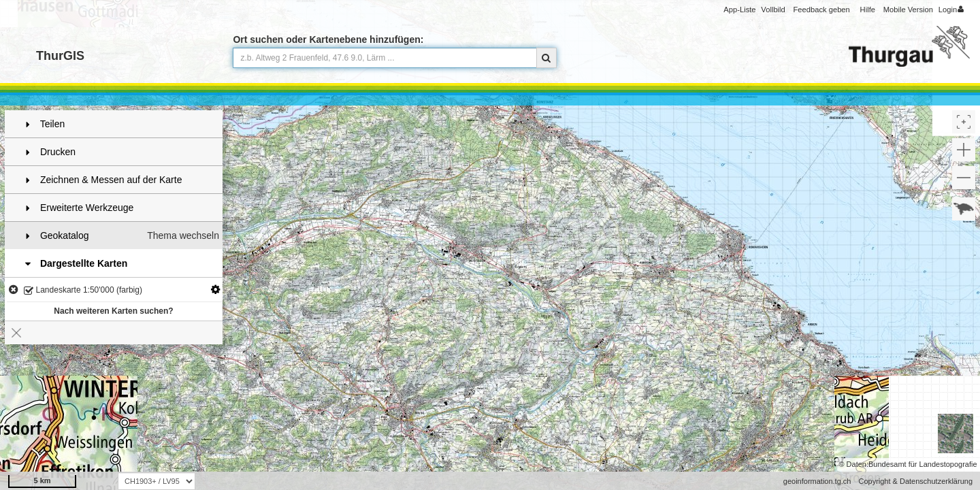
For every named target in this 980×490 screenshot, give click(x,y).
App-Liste (739, 10)
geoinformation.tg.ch (817, 481)
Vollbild (773, 10)
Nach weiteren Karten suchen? (113, 311)
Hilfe (868, 10)
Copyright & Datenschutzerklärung (915, 481)
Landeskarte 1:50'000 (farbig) (83, 291)
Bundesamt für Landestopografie (923, 464)
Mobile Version (908, 10)
